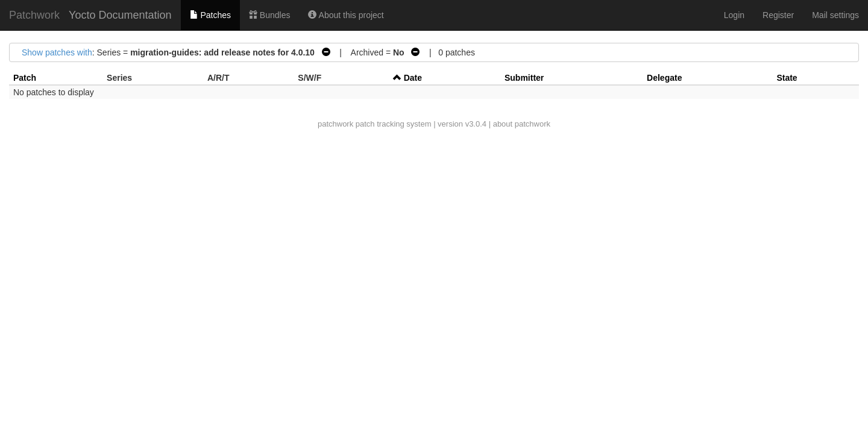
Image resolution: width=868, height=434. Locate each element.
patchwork (335, 124)
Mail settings (835, 15)
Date (413, 78)
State (787, 78)
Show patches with (57, 52)
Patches (210, 15)
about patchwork (522, 124)
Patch (25, 78)
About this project (346, 15)
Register (778, 15)
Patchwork (34, 15)
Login (734, 15)
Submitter (524, 78)
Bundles (269, 15)
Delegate (664, 78)
